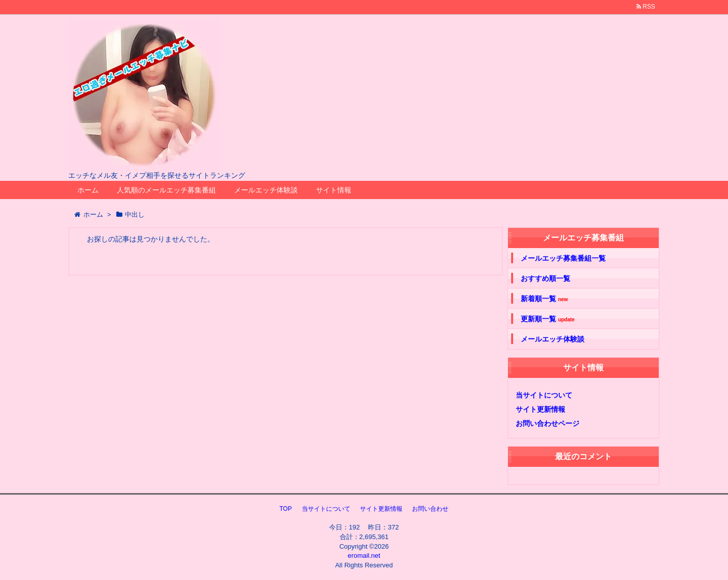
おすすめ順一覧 (545, 278)
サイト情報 (334, 190)
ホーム (88, 190)
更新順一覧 (548, 319)
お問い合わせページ (548, 423)
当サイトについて (544, 395)
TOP (286, 509)
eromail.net (364, 555)
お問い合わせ (430, 509)
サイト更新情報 (540, 409)
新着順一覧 (544, 299)
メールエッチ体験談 (266, 190)
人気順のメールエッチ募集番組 (166, 190)
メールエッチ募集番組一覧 (563, 258)
